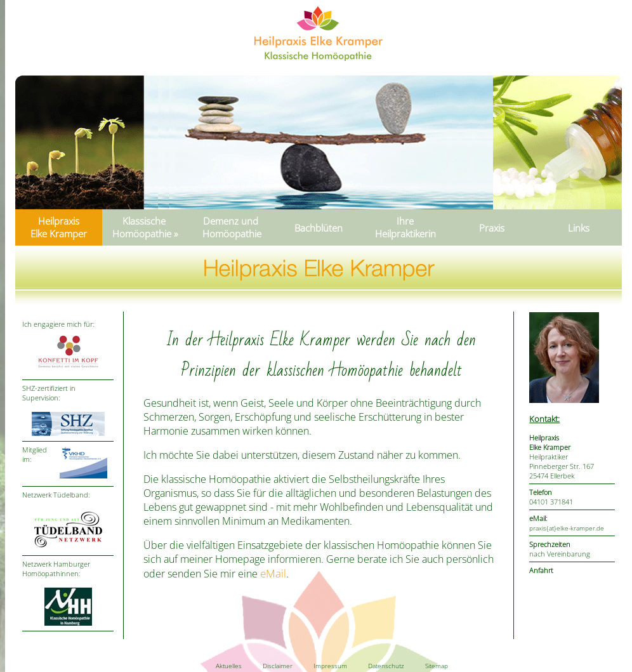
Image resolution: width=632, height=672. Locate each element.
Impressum (330, 666)
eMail (273, 573)
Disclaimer (278, 666)
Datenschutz (386, 666)
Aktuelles (229, 666)
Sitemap (437, 666)
